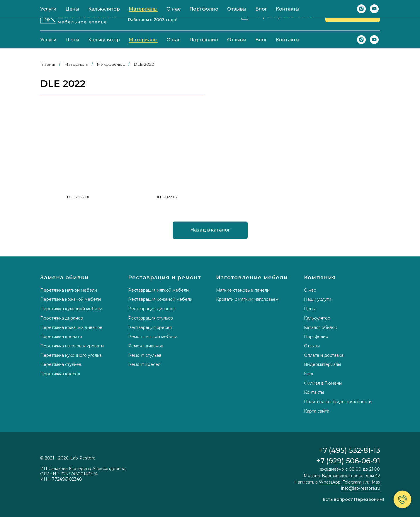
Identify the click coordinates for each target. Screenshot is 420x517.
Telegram (352, 482)
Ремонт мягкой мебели (153, 337)
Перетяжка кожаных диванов (71, 327)
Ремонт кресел (144, 364)
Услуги (48, 40)
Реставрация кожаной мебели (160, 299)
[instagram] (361, 40)
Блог (261, 40)
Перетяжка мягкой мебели (69, 290)
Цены (72, 40)
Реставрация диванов (151, 309)
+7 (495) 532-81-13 (283, 15)
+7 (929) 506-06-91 (348, 461)
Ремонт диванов (146, 346)
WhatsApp (330, 482)
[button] (353, 15)
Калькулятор (104, 40)
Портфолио (204, 40)
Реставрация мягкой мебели (158, 290)
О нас (174, 40)
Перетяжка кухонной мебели (71, 309)
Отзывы (237, 40)
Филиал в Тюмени (323, 383)
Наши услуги (318, 299)
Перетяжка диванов (62, 318)
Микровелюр (111, 64)
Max (376, 482)
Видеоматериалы (322, 364)
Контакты (288, 40)
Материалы (143, 40)
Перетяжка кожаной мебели (70, 299)
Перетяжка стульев (61, 364)
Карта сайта (317, 411)
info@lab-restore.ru (361, 488)
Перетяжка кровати (61, 337)
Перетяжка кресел (60, 374)
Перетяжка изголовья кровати (72, 346)
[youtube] (374, 40)
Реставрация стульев (151, 318)
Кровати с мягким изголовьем (247, 299)
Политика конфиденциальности (338, 402)
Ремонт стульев (145, 355)
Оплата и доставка (324, 355)
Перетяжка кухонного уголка (71, 355)
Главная (48, 64)
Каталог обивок (320, 327)
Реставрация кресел (150, 327)
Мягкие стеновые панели (243, 290)
